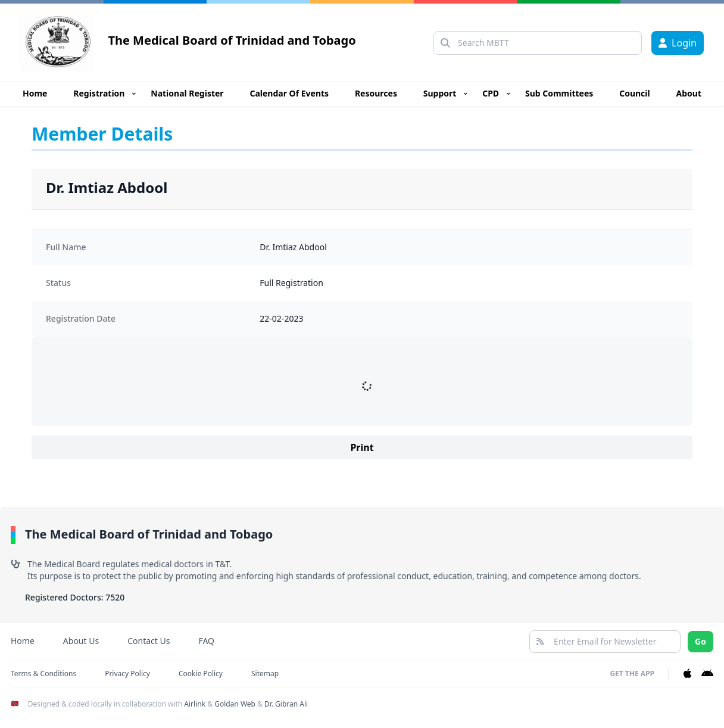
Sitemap (265, 673)
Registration (99, 93)
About (689, 93)
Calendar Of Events (289, 93)
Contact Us (149, 641)
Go (700, 641)
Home (35, 93)
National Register (187, 93)
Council (635, 93)
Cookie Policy (201, 673)
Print (362, 447)
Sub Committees (559, 93)
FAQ (206, 641)
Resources (376, 93)
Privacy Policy (127, 673)
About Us (81, 641)
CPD (491, 93)
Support (440, 93)
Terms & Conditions (43, 673)
